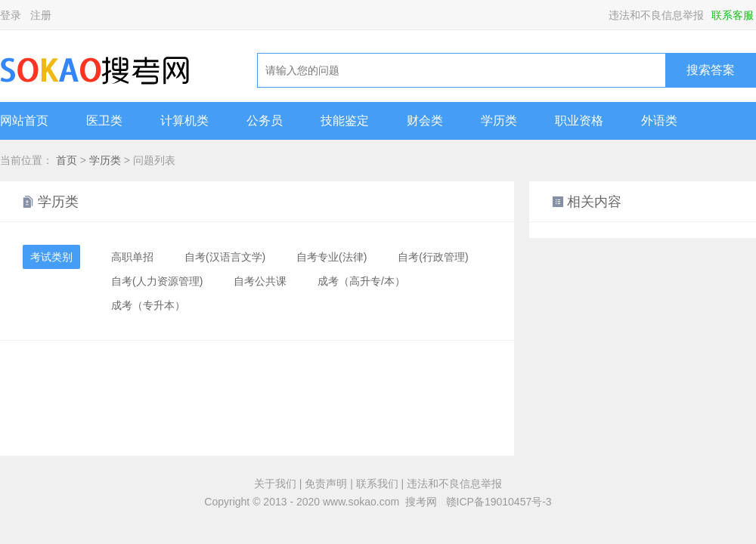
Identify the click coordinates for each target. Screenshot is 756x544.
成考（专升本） (148, 305)
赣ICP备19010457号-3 (499, 502)
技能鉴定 (345, 121)
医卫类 (104, 121)
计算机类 (184, 121)
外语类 (659, 121)
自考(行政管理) (433, 257)
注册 (41, 15)
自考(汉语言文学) (225, 257)
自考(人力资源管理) (157, 281)
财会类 (425, 121)
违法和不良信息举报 (656, 15)
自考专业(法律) (332, 257)
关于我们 (275, 484)
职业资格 (579, 121)
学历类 (499, 121)
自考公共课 (260, 281)
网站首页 (24, 121)
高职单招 (132, 257)
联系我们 (377, 484)
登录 (11, 15)
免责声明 (326, 484)
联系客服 (733, 15)
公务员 (265, 121)
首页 (67, 160)
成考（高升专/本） (361, 281)
